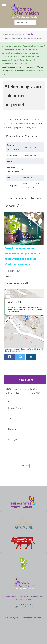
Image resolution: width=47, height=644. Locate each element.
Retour (9, 276)
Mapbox (20, 351)
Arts (37, 184)
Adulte (34, 188)
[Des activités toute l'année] (23, 508)
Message (12, 439)
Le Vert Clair (27, 177)
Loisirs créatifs (28, 184)
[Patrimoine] (23, 528)
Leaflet (8, 349)
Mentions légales (11, 617)
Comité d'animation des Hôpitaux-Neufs (20, 597)
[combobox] (25, 22)
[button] (27, 318)
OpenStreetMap (26, 349)
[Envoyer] (25, 466)
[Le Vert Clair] (23, 569)
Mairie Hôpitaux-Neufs (33, 617)
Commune (13, 429)
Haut (24, 632)
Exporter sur (13, 271)
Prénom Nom (14, 408)
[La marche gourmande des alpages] (23, 549)
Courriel (12, 419)
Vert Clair (26, 188)
